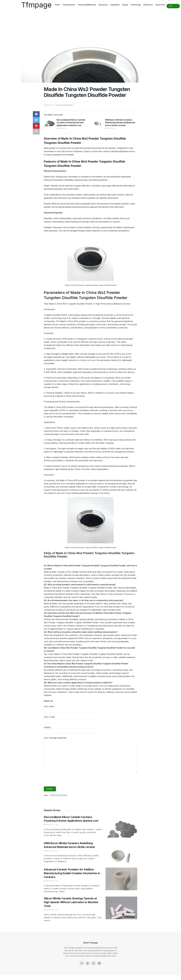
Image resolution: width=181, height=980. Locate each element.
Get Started (173, 7)
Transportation (69, 5)
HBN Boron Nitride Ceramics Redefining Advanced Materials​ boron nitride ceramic (120, 123)
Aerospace (103, 5)
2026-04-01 (61, 128)
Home (57, 5)
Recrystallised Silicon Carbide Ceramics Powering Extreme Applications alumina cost (71, 123)
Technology (136, 5)
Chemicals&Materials (87, 5)
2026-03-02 (49, 881)
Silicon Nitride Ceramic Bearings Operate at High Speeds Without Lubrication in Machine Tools (71, 902)
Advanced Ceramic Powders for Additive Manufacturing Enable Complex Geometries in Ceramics (72, 873)
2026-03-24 (110, 128)
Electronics (148, 5)
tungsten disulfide (58, 795)
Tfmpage (36, 5)
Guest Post (160, 5)
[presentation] (62, 779)
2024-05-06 (48, 105)
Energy (125, 5)
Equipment (115, 5)
